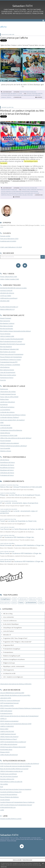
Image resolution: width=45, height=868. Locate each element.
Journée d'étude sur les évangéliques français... (25, 495)
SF (1, 503)
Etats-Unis (33, 599)
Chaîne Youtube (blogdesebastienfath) (12, 339)
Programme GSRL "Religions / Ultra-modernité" (17, 642)
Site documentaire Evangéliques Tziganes (13, 415)
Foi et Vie (3, 380)
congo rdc (33, 190)
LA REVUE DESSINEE (6, 428)
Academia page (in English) (8, 241)
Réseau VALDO (5, 752)
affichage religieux (17, 195)
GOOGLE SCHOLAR (6, 290)
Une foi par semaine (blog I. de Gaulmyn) (12, 420)
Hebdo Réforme (5, 433)
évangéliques (5, 599)
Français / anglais (5, 236)
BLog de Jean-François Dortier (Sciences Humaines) (16, 789)
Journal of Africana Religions (9, 794)
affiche (29, 94)
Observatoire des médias (8, 392)
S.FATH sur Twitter (6, 296)
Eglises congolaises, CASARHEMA (10, 365)
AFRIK (2, 422)
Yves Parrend (5, 529)
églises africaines (28, 195)
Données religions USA (7, 779)
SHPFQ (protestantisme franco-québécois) (13, 742)
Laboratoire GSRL (6, 698)
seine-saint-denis (22, 95)
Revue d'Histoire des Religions (9, 797)
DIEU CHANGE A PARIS (7, 706)
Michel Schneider (6, 545)
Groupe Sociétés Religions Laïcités (11, 819)
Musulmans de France (7, 470)
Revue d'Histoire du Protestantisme (11, 357)
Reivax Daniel (5, 553)
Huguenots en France (7, 378)
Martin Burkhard (6, 561)
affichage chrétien (37, 94)
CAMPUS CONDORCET (7, 726)
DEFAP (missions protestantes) (9, 721)
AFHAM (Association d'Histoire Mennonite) (13, 747)
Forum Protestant (5, 441)
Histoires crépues (6, 451)
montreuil (40, 190)
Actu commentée (8, 617)
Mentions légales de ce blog (27, 860)
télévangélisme (29, 193)
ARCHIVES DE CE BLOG (7, 293)
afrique (24, 190)
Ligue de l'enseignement (8, 372)
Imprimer (39, 97)
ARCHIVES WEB (5, 301)
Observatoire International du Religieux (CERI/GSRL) (16, 684)
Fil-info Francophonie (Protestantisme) (12, 354)
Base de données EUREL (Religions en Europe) (14, 769)
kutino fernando (16, 191)
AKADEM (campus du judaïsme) (10, 443)
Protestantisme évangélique (28, 92)
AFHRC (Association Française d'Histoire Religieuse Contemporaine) (21, 708)
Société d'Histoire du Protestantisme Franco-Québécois (17, 802)
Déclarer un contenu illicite (17, 860)
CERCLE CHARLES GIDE (7, 336)
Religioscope (4, 389)
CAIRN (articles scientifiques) (9, 298)
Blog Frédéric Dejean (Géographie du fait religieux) (15, 331)
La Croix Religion (5, 410)
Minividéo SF (7, 635)
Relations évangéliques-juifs (12, 656)
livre (40, 599)
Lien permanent (6, 92)
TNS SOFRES (4, 784)
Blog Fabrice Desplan (7, 326)
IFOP (2, 787)
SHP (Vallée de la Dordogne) (9, 744)
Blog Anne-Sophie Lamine (8, 375)
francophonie (26, 191)
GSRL (15, 599)
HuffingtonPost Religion (7, 407)
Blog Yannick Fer (5, 321)
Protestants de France (7, 475)
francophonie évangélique (16, 193)
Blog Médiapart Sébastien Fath (9, 349)
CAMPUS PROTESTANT (7, 731)
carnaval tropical (6, 97)
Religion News (4, 399)
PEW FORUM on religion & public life (11, 782)
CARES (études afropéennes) (9, 755)
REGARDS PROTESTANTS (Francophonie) (13, 344)
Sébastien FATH (22, 6)
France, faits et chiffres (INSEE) (9, 397)
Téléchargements (9, 670)
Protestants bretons (6, 713)
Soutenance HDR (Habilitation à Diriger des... (20, 537)
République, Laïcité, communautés (14, 666)
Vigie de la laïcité (5, 425)
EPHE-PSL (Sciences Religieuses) (10, 700)
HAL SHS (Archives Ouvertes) (9, 776)
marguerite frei (5, 511)
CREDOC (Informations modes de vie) (11, 771)
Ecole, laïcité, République (11, 624)
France (21, 602)
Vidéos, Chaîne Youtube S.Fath (10, 279)
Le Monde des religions (7, 412)
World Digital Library (6, 749)
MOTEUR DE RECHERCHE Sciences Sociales (13, 288)
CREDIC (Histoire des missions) (9, 737)
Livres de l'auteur (8, 631)
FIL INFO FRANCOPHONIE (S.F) (9, 307)
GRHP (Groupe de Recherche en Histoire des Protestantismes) (19, 716)
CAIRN (2, 810)
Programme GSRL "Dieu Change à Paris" (15, 638)
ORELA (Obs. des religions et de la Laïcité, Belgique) (16, 438)
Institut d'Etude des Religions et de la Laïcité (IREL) (15, 695)
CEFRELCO (3, 719)
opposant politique (19, 181)
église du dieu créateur (34, 95)
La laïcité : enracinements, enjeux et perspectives (21, 503)
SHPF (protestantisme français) (9, 703)
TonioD (3, 521)
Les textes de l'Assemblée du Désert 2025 (22, 521)
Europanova (4, 404)
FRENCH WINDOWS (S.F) (7, 309)
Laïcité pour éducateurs (8, 402)
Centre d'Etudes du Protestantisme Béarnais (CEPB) (16, 724)
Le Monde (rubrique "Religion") (10, 417)
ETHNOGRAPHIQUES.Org (8, 807)
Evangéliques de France (7, 462)
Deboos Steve (5, 487)
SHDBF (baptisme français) (8, 734)
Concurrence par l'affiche (14, 38)
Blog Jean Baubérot (6, 347)
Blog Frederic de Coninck (8, 352)
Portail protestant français (8, 394)
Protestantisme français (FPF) (9, 362)
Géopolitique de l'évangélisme (28, 188)
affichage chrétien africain (9, 95)
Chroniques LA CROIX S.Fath (9, 435)
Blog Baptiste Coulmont (7, 323)
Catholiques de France (7, 465)
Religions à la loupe (16, 94)
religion (41, 602)
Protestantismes (6, 94)
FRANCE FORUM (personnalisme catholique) (14, 446)
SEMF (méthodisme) (6, 711)
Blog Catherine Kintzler (7, 370)
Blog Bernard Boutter (7, 329)
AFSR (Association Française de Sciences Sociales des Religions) (20, 763)
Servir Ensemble (5, 448)
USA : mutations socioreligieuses (13, 677)
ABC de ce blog (8, 614)
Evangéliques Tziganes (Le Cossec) (11, 359)
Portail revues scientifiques (8, 774)
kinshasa (8, 191)
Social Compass (5, 800)
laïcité (14, 602)
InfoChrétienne (5, 367)
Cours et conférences (10, 621)
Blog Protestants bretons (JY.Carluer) (11, 341)
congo (28, 190)
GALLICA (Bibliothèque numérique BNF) (12, 693)
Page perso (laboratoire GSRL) (9, 239)
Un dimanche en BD (9, 673)
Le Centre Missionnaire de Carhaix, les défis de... (28, 529)
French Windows (5, 334)
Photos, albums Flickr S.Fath (9, 277)
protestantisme (31, 602)
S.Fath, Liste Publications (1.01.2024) (11, 247)
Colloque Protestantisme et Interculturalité (27, 487)
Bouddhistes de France (7, 467)
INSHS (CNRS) (4, 729)
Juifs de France (5, 460)
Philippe (3, 495)
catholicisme (23, 599)
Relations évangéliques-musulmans (14, 659)
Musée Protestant (6, 318)
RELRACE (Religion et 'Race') (9, 739)
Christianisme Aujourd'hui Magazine (11, 430)
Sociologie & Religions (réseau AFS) (11, 792)
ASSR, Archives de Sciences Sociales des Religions (16, 766)
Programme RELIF (8, 645)
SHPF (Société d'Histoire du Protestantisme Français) (16, 805)
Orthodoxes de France (7, 473)
